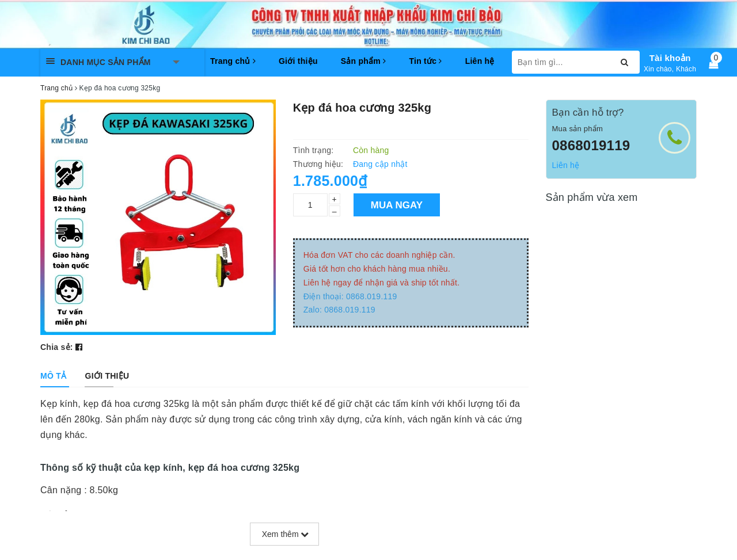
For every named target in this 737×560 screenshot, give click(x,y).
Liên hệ (480, 61)
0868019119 (591, 145)
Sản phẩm (364, 61)
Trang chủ (233, 61)
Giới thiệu (298, 61)
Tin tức (425, 61)
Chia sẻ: (57, 347)
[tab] (53, 376)
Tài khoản (670, 58)
